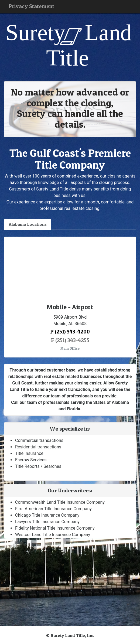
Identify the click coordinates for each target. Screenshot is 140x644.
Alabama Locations (28, 224)
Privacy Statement (31, 6)
